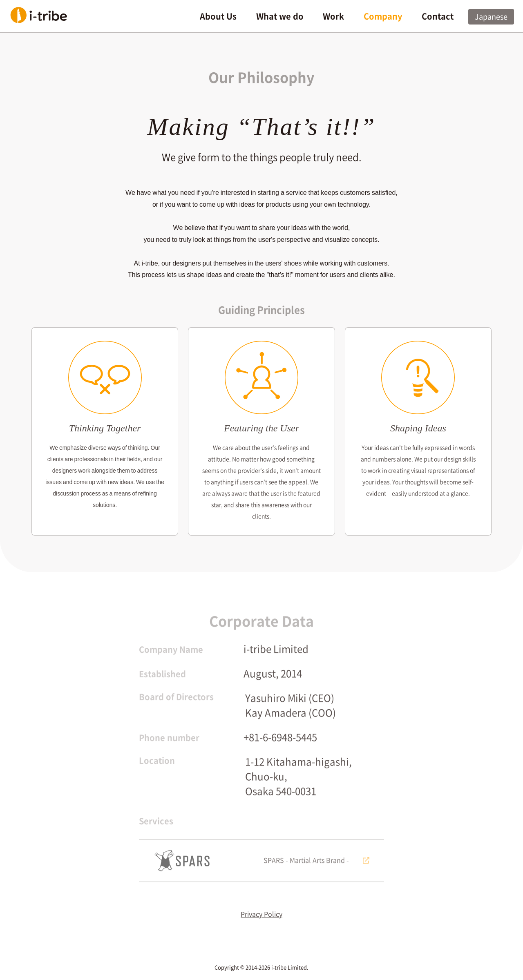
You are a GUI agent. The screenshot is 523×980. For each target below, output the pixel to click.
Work (333, 16)
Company (383, 16)
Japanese (491, 17)
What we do (280, 16)
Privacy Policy (261, 919)
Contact (438, 16)
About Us (218, 16)
